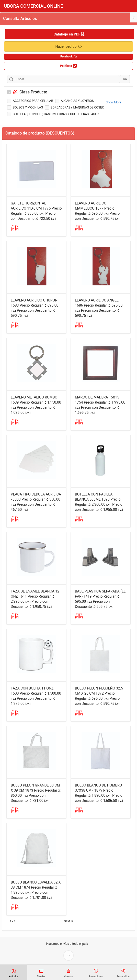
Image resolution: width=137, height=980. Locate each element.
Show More (113, 102)
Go (125, 79)
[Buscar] (64, 79)
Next (69, 921)
